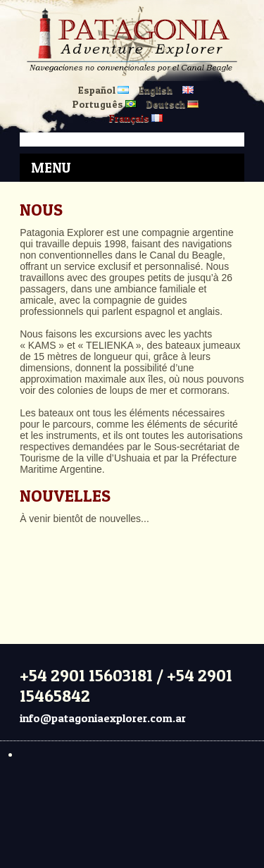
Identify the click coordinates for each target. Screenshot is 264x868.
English (156, 90)
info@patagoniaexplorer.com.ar (103, 718)
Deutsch (172, 104)
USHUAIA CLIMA (132, 577)
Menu (51, 168)
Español (103, 90)
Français (136, 118)
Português (105, 104)
